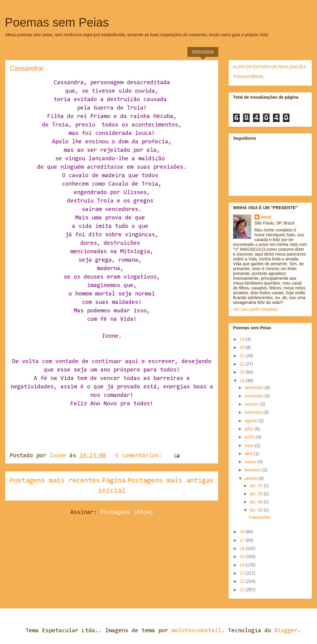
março (251, 462)
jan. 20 (257, 494)
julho (250, 429)
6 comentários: (140, 456)
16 (243, 548)
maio (250, 445)
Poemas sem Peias (57, 22)
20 (243, 372)
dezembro (255, 387)
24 (243, 339)
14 (243, 565)
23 (243, 347)
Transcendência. (249, 76)
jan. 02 (257, 510)
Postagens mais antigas (171, 481)
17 (243, 540)
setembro (254, 412)
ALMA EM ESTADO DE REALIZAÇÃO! (270, 67)
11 (243, 590)
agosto (251, 421)
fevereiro (253, 470)
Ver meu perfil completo (255, 309)
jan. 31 (257, 486)
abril (249, 454)
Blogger (286, 631)
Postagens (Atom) (127, 512)
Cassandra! (27, 68)
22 (243, 356)
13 (243, 573)
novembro (255, 396)
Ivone (266, 217)
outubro (252, 404)
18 (243, 532)
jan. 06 (257, 502)
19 (243, 381)
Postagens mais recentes (55, 481)
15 (243, 556)
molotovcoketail (196, 631)
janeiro (251, 478)
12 (243, 581)
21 (243, 364)
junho (250, 437)
